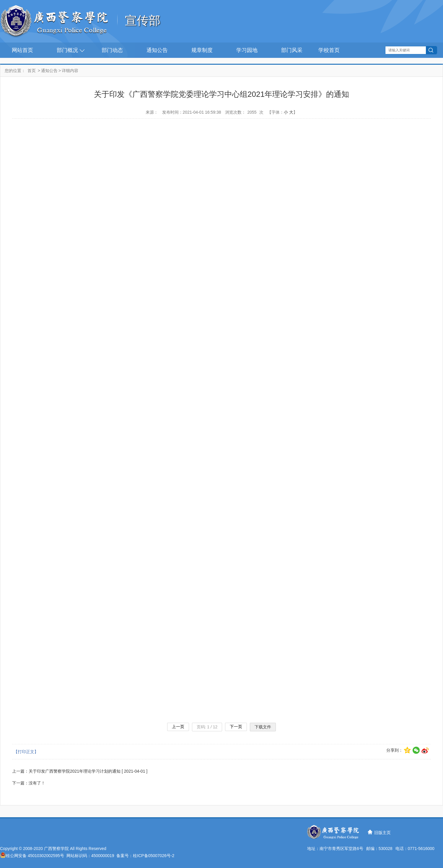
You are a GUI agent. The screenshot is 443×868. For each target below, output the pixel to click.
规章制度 (202, 50)
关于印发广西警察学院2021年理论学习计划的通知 (75, 771)
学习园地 (247, 50)
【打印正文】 (26, 752)
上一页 (178, 727)
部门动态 (112, 50)
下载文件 (263, 727)
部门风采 (292, 50)
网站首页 (22, 50)
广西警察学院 (56, 849)
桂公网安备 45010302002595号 (35, 856)
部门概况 (67, 50)
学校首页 (329, 50)
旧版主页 (382, 833)
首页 (32, 71)
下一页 (236, 727)
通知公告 (157, 50)
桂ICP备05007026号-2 (154, 856)
